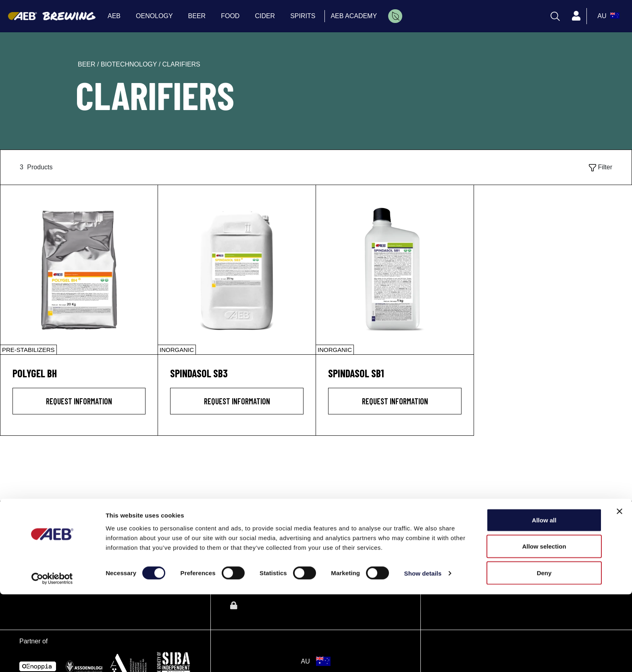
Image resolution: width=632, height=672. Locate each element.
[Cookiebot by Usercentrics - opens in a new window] (52, 656)
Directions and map (468, 546)
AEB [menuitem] (114, 16)
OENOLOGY (253, 535)
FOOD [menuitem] (230, 16)
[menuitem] (395, 16)
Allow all (544, 598)
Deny (544, 650)
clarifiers (181, 64)
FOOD (242, 570)
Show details (423, 651)
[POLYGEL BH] (79, 270)
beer (87, 64)
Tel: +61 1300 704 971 (472, 555)
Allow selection (544, 624)
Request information (79, 401)
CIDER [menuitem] (265, 16)
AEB (238, 517)
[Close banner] (620, 589)
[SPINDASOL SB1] (395, 270)
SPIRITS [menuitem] (303, 16)
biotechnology (130, 64)
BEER (241, 552)
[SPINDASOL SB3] (237, 270)
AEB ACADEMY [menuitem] (354, 16)
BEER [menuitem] (197, 16)
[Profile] (576, 16)
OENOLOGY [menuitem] (154, 16)
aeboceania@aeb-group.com (482, 565)
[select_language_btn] (607, 16)
